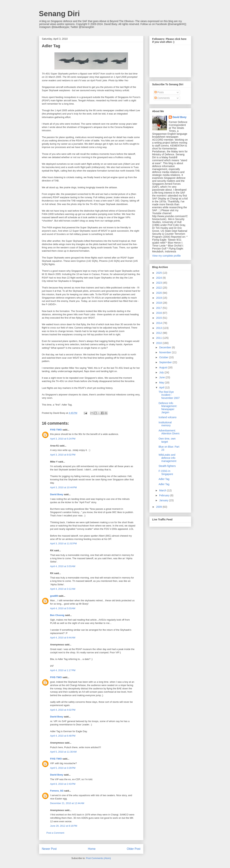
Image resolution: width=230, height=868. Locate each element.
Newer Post (49, 849)
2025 (159, 273)
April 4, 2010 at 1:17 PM (63, 670)
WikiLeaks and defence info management (167, 458)
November (165, 352)
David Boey (57, 494)
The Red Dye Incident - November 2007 (169, 395)
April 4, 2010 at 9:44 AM (63, 638)
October (164, 357)
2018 (159, 303)
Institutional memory (165, 424)
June (162, 377)
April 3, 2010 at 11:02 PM (64, 543)
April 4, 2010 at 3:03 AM (63, 566)
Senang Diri (59, 14)
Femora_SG (57, 791)
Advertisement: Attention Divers (169, 432)
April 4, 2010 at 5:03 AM (63, 608)
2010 (159, 343)
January (164, 500)
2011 (159, 338)
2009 (159, 507)
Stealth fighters (167, 466)
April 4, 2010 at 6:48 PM (63, 736)
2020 (159, 293)
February (165, 495)
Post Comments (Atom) (98, 858)
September (166, 362)
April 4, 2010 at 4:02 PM (63, 710)
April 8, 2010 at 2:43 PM (63, 784)
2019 (159, 298)
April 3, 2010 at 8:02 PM (63, 455)
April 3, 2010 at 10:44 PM (64, 487)
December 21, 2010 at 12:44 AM (67, 803)
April (162, 387)
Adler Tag (164, 479)
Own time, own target (167, 440)
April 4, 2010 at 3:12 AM (63, 589)
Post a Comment (55, 833)
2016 (159, 313)
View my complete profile (166, 256)
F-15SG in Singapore (166, 473)
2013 (159, 328)
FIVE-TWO (56, 430)
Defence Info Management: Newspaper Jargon (168, 408)
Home (92, 849)
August (164, 367)
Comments (162, 98)
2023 (159, 283)
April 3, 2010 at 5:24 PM (63, 439)
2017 (159, 308)
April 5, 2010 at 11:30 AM (63, 752)
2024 (159, 278)
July (162, 372)
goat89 (54, 596)
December (165, 347)
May (162, 383)
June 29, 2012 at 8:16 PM (64, 826)
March (163, 490)
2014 (159, 323)
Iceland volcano (167, 417)
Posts (159, 92)
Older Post (134, 849)
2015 (159, 318)
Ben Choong (57, 615)
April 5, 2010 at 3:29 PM (63, 768)
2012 (159, 333)
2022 (159, 288)
